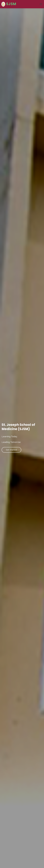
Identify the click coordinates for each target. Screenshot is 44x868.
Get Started (12, 449)
